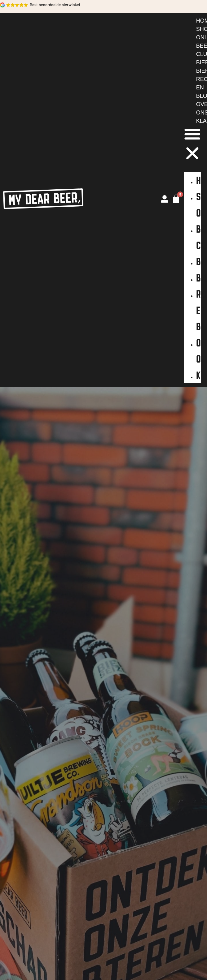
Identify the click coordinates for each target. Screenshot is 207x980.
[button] (192, 145)
